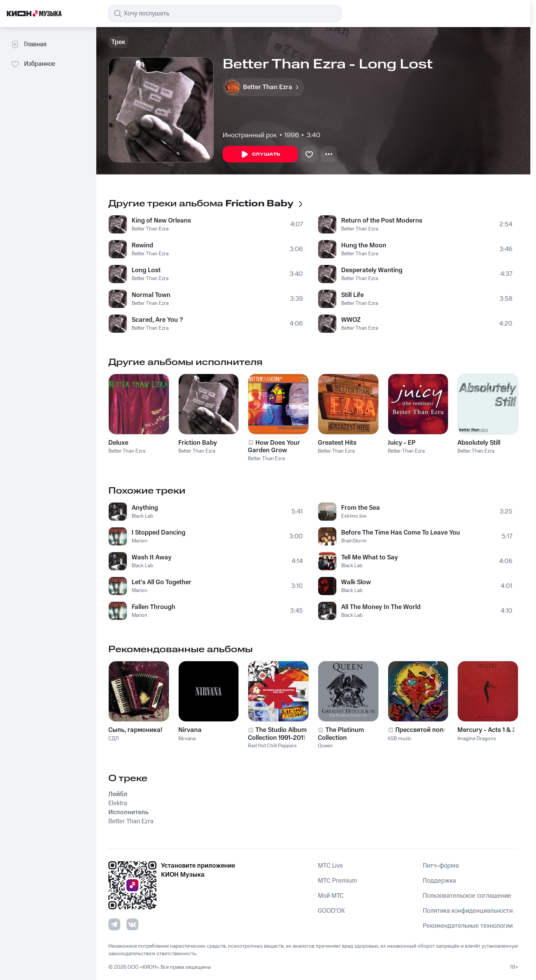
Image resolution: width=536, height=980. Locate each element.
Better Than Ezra (150, 229)
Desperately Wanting (372, 270)
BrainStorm (354, 541)
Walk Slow (356, 582)
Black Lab (142, 516)
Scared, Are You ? (157, 320)
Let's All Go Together (162, 582)
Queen (325, 746)
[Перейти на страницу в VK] (132, 924)
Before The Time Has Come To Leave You (401, 533)
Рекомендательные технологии (468, 926)
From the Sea (361, 508)
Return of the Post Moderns (382, 221)
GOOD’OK (331, 911)
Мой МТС (331, 896)
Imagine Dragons (477, 739)
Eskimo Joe (354, 516)
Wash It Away (152, 557)
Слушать (260, 154)
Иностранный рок (250, 135)
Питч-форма (441, 866)
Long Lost (146, 270)
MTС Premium (337, 881)
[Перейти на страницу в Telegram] (114, 924)
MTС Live (330, 866)
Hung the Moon (364, 245)
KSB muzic (400, 739)
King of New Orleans (161, 221)
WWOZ (351, 320)
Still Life (352, 295)
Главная (28, 44)
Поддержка (439, 881)
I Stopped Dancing (159, 533)
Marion (140, 541)
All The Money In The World (381, 607)
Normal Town (151, 295)
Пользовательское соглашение (467, 896)
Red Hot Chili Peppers (272, 746)
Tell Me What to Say (370, 557)
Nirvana (187, 739)
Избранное (33, 64)
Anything (145, 508)
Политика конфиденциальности (468, 911)
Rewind (142, 245)
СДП (114, 739)
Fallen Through (153, 607)
